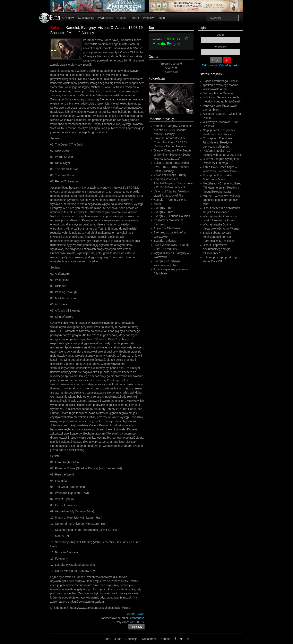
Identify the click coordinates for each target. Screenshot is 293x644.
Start (107, 639)
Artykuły (68, 18)
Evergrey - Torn (163, 208)
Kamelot (157, 39)
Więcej (148, 18)
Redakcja (131, 639)
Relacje (57, 28)
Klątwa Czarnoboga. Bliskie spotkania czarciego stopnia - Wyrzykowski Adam (221, 85)
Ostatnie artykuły (210, 74)
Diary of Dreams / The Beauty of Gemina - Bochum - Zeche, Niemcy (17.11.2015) (173, 155)
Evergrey (173, 44)
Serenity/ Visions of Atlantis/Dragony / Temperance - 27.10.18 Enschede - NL (173, 183)
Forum (135, 18)
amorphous (137, 618)
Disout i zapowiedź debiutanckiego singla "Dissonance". (217, 249)
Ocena (153, 57)
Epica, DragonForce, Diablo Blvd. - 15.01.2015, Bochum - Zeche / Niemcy (172, 167)
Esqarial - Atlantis (165, 241)
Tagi (152, 28)
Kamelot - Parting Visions (170, 200)
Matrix (158, 204)
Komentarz (136, 627)
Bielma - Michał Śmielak (218, 93)
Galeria (122, 18)
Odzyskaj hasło (229, 65)
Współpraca (149, 639)
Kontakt (166, 639)
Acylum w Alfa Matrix (167, 228)
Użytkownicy (86, 18)
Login (161, 18)
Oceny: (170, 68)
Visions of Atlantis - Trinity (170, 175)
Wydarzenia (106, 18)
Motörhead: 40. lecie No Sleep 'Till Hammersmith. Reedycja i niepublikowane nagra (222, 188)
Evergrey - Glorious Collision (172, 216)
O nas (117, 639)
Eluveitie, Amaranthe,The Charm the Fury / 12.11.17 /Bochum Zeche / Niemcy (170, 142)
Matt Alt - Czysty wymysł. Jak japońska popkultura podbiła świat (221, 200)
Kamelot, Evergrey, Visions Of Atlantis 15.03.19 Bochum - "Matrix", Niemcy (173, 130)
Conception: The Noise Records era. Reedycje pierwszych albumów (217, 142)
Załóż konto (209, 65)
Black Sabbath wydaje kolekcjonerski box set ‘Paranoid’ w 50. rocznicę (219, 237)
